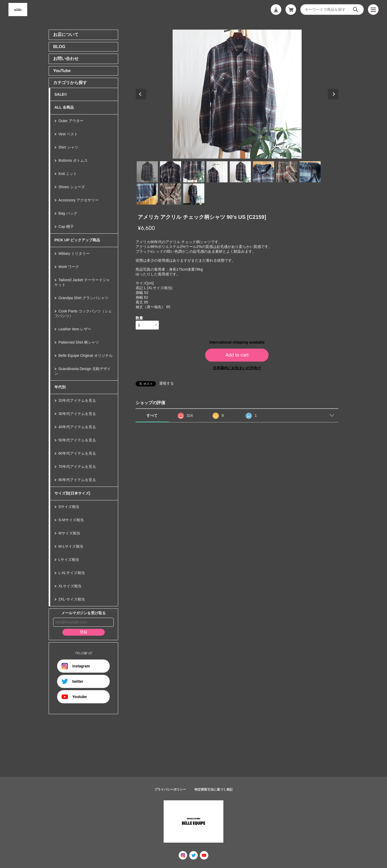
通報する (167, 383)
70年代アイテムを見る (77, 467)
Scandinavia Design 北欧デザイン (83, 371)
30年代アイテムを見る (77, 414)
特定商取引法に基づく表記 (214, 789)
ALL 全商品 (64, 107)
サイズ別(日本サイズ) (72, 493)
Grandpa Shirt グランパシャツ (83, 298)
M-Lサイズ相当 (71, 546)
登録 (84, 632)
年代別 (60, 387)
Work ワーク (69, 267)
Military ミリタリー (74, 253)
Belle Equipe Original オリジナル (86, 355)
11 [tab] (194, 194)
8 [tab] (310, 172)
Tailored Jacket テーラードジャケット (82, 282)
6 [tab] (264, 172)
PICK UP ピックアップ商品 (77, 240)
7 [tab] (287, 172)
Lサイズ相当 (69, 560)
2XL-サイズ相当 (72, 599)
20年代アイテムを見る (77, 400)
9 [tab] (147, 194)
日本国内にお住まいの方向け (237, 368)
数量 (139, 318)
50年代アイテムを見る (77, 440)
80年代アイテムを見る (77, 480)
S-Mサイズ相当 (71, 520)
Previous (141, 94)
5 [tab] (240, 172)
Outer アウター (71, 121)
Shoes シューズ (72, 187)
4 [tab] (217, 172)
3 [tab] (194, 172)
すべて (152, 415)
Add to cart (237, 355)
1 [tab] (147, 172)
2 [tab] (171, 172)
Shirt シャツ (68, 147)
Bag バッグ (68, 213)
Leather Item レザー (75, 329)
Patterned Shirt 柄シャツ (79, 342)
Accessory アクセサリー (79, 200)
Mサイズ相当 (69, 533)
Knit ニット (68, 174)
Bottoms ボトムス (73, 160)
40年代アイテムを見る (77, 427)
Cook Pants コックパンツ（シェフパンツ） (83, 313)
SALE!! (61, 94)
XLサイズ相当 (70, 586)
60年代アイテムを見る (77, 453)
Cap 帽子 (66, 227)
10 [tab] (171, 194)
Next (333, 94)
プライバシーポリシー (170, 789)
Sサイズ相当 (69, 507)
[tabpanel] (237, 94)
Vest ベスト (68, 134)
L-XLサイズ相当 (72, 573)
